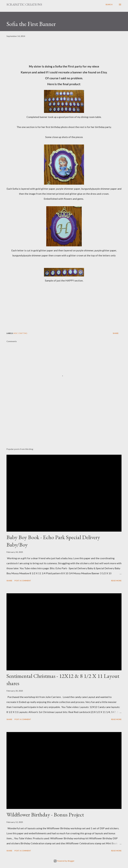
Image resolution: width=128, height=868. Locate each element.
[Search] (109, 5)
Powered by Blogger (64, 861)
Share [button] (116, 333)
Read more (116, 581)
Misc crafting (20, 333)
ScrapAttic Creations (24, 4)
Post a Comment (23, 581)
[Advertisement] (64, 426)
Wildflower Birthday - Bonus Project (45, 815)
